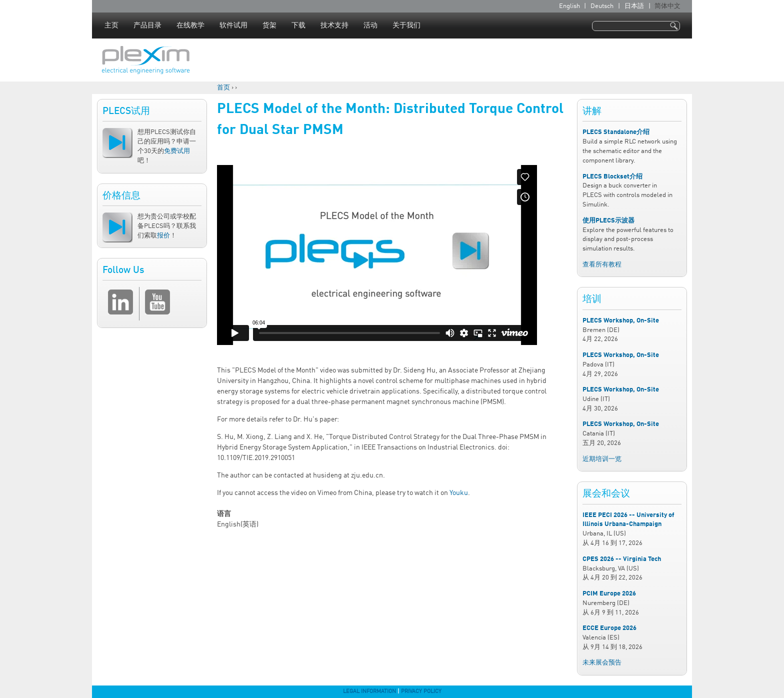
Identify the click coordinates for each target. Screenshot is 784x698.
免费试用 (177, 151)
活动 (370, 25)
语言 (224, 514)
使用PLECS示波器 (608, 221)
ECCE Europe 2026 (609, 628)
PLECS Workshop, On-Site (621, 321)
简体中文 (667, 6)
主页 (111, 25)
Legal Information (369, 691)
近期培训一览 (602, 459)
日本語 (634, 6)
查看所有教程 (602, 265)
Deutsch (602, 6)
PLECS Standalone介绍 (616, 132)
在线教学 (190, 25)
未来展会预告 (602, 663)
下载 (298, 25)
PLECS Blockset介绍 (612, 177)
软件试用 (233, 25)
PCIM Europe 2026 (609, 594)
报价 (163, 236)
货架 (269, 25)
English (569, 6)
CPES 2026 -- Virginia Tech (622, 559)
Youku (459, 493)
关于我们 (406, 25)
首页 (223, 88)
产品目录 (147, 25)
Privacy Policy (421, 691)
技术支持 (334, 25)
